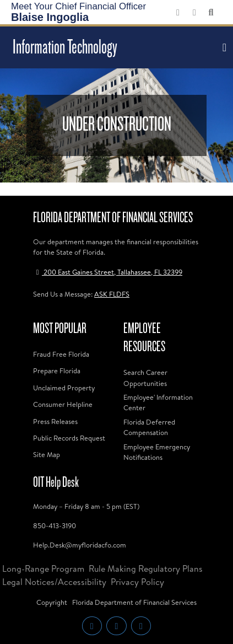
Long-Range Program (43, 568)
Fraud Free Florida (61, 354)
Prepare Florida (57, 371)
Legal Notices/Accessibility (54, 582)
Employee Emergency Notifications (157, 452)
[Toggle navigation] (223, 47)
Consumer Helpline (63, 404)
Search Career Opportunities (145, 377)
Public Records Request (69, 438)
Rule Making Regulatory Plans (146, 568)
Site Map (47, 454)
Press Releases (55, 421)
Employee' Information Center (158, 402)
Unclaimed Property (64, 388)
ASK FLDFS (112, 294)
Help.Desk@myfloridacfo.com (80, 545)
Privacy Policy (137, 582)
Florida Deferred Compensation (149, 427)
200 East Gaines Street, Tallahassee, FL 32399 (108, 272)
